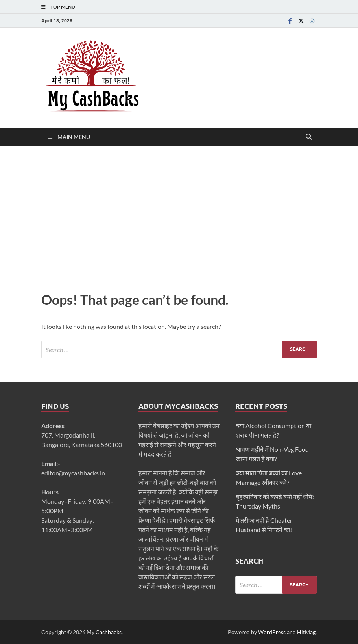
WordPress (272, 632)
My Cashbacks (104, 632)
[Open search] (309, 137)
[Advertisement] (179, 217)
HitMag (306, 632)
